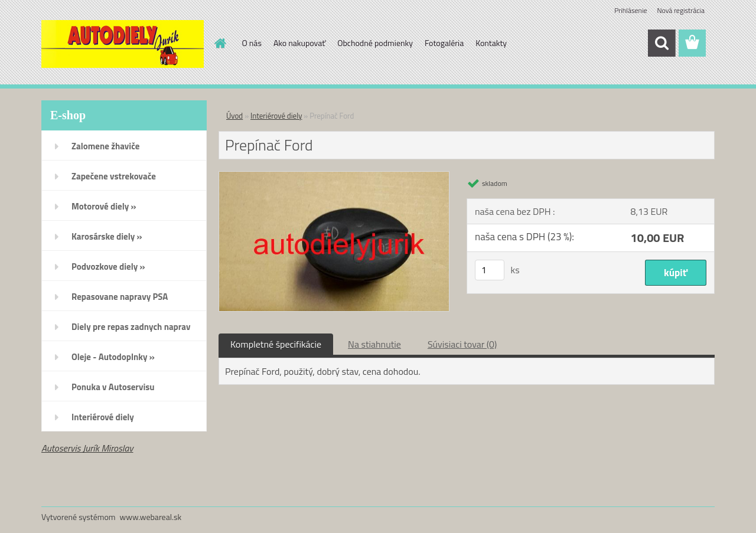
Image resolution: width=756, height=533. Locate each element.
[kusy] (490, 270)
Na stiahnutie (374, 344)
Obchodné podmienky (375, 43)
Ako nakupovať (299, 43)
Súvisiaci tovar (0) (462, 344)
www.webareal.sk (151, 517)
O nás (252, 43)
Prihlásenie (630, 10)
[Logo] (123, 44)
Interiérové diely (276, 116)
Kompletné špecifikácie (276, 344)
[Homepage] (220, 43)
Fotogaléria (444, 43)
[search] (661, 43)
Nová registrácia (681, 10)
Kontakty (491, 43)
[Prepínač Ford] (334, 176)
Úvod (234, 116)
